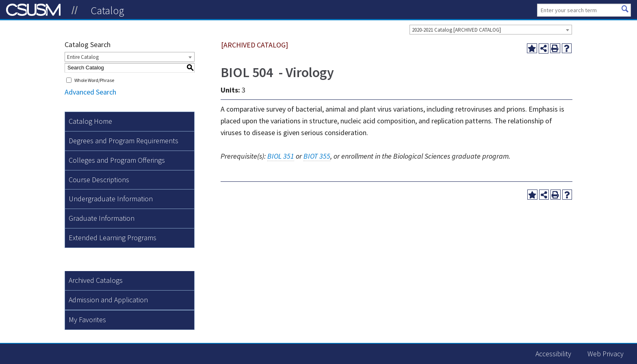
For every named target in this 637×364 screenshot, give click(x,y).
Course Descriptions (99, 180)
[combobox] (491, 30)
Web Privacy (606, 354)
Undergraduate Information (111, 199)
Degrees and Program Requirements (123, 141)
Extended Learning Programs (113, 238)
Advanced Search (90, 92)
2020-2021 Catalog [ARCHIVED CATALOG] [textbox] (456, 30)
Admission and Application (108, 300)
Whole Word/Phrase (94, 80)
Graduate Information (102, 218)
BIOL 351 (281, 156)
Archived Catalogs (96, 280)
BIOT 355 (317, 156)
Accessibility (553, 354)
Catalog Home (90, 121)
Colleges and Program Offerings (117, 160)
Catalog (107, 10)
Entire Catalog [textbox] (83, 57)
